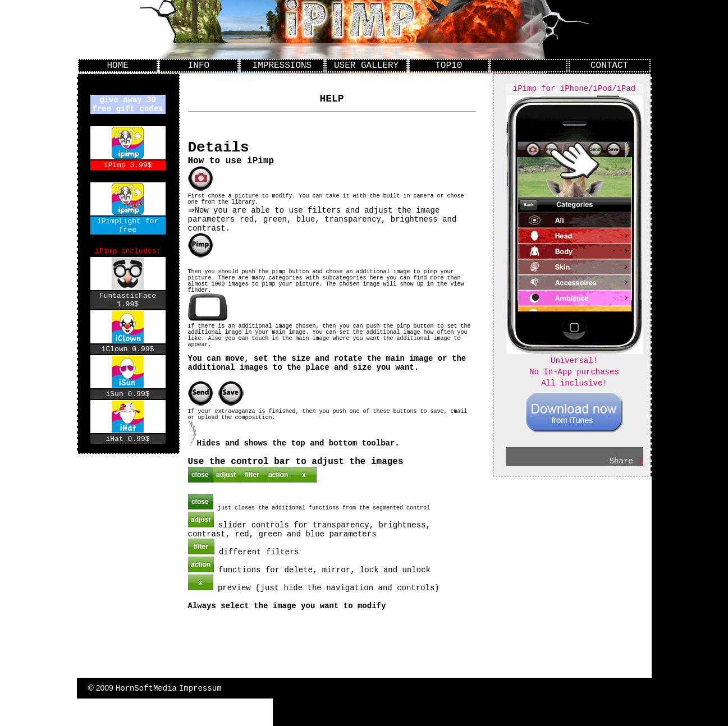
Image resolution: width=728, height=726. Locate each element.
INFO (199, 67)
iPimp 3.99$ (128, 169)
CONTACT (609, 67)
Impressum (200, 715)
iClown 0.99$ (128, 365)
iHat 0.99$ (127, 458)
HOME (117, 67)
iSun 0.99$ (127, 412)
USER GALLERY (366, 67)
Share (621, 472)
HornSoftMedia (146, 715)
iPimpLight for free (128, 232)
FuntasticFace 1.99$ (128, 314)
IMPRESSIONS (282, 67)
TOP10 (448, 67)
